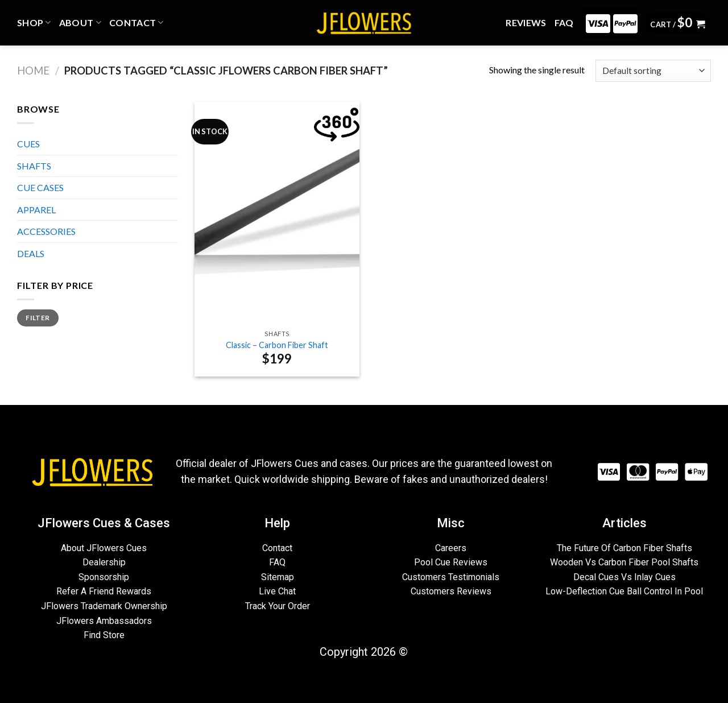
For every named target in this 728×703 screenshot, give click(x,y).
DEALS (31, 253)
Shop (34, 23)
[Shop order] (653, 71)
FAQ (564, 22)
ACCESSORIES (46, 231)
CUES (28, 144)
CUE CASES (40, 187)
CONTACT (136, 23)
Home (33, 71)
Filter (38, 318)
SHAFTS (34, 166)
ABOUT (80, 23)
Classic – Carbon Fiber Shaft (277, 345)
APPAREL (36, 210)
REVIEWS (526, 22)
